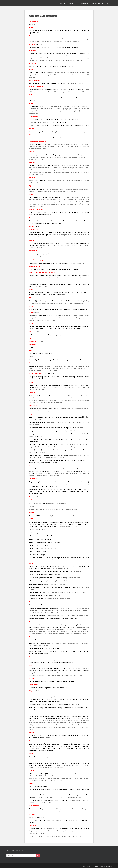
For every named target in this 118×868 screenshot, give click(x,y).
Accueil (63, 3)
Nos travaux (84, 3)
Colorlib (96, 866)
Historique (106, 3)
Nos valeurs (96, 3)
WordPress (109, 866)
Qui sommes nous (73, 3)
